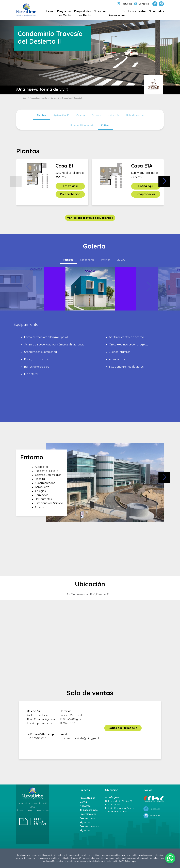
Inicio (49, 11)
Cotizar (105, 125)
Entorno (96, 115)
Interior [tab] (105, 260)
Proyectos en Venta (64, 13)
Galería (81, 115)
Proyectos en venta (39, 98)
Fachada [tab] (68, 260)
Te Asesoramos (117, 13)
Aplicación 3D (62, 115)
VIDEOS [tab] (121, 260)
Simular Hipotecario (82, 125)
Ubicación (114, 115)
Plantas (41, 115)
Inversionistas (137, 11)
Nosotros (100, 11)
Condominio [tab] (87, 260)
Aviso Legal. (131, 861)
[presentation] (16, 181)
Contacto (142, 4)
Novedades (156, 11)
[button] (170, 858)
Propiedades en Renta (83, 13)
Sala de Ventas (135, 115)
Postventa (125, 4)
